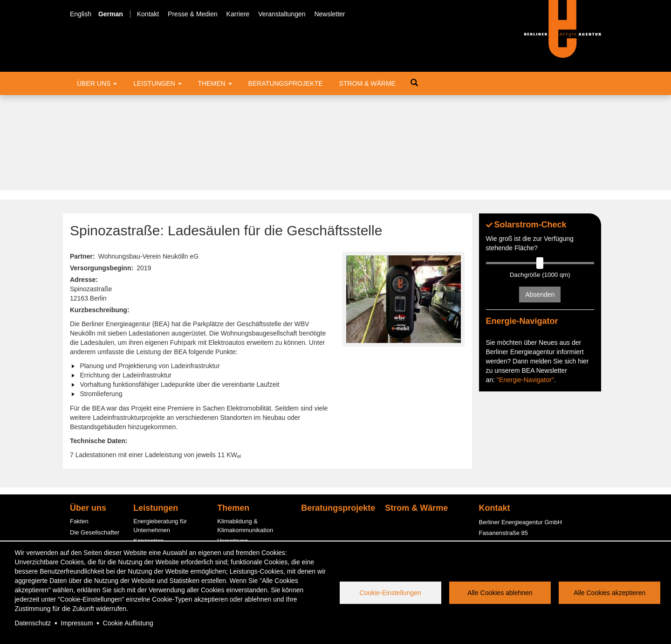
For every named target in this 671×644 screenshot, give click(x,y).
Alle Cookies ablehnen (500, 593)
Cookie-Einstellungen (390, 593)
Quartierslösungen (242, 516)
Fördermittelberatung (161, 468)
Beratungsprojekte (286, 83)
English (81, 14)
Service (80, 525)
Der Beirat (84, 470)
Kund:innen (85, 503)
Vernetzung (233, 446)
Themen (215, 83)
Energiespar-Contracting (250, 538)
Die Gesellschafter (95, 437)
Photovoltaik (234, 527)
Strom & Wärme (367, 83)
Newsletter (329, 14)
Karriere (238, 14)
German (111, 14)
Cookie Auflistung (128, 623)
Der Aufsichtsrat (91, 449)
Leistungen (157, 83)
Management (88, 459)
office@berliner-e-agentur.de (517, 480)
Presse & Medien (193, 14)
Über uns (97, 83)
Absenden (540, 200)
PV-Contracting (154, 529)
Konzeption (148, 446)
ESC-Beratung (153, 479)
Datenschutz (33, 623)
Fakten (79, 427)
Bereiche (82, 481)
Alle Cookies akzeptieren (609, 593)
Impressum (77, 623)
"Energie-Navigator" (525, 355)
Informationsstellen (159, 457)
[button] (404, 204)
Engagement (87, 492)
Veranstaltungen (282, 14)
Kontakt (148, 14)
